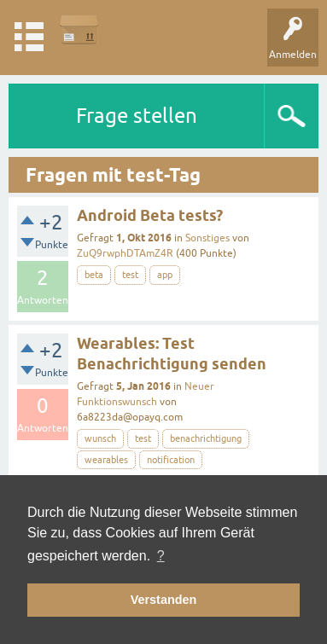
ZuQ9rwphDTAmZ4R (125, 253)
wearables (106, 460)
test (130, 275)
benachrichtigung (206, 438)
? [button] (161, 556)
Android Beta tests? (150, 215)
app (165, 275)
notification (171, 460)
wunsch (100, 438)
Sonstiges (207, 238)
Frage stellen (137, 116)
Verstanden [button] (164, 600)
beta (94, 275)
